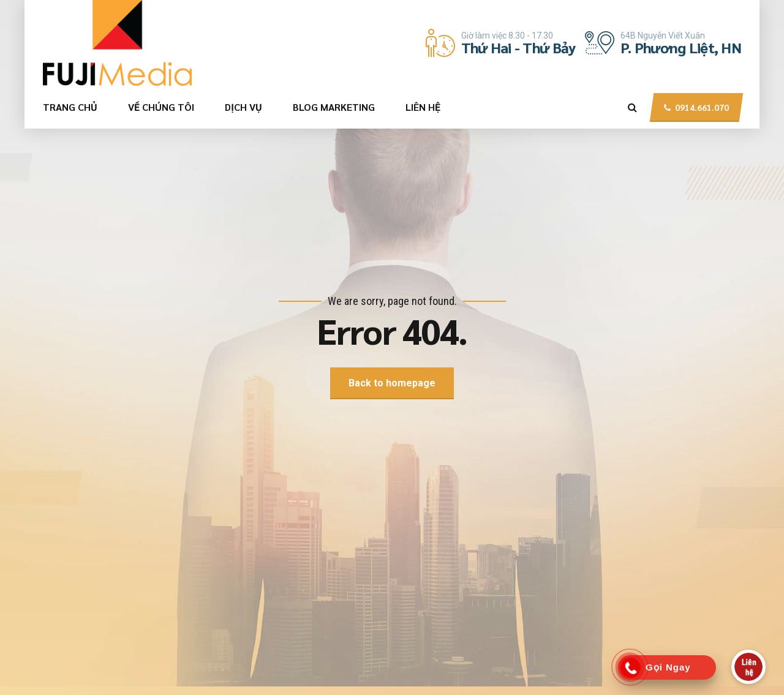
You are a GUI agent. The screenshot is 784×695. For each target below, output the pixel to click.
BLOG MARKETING (334, 107)
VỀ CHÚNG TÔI (161, 107)
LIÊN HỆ (423, 107)
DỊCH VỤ (243, 107)
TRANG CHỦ (70, 107)
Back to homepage (392, 383)
